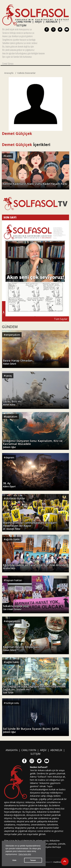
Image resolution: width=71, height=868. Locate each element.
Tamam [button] (33, 860)
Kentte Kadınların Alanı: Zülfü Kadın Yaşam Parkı (35, 184)
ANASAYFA (12, 750)
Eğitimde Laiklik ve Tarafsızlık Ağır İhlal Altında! (35, 567)
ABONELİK (52, 22)
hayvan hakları (14, 580)
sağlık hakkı (12, 662)
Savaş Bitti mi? (13, 403)
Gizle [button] (14, 860)
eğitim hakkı (13, 539)
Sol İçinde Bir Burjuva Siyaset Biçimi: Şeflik (31, 730)
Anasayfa (9, 73)
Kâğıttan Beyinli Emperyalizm (23, 648)
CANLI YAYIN (24, 22)
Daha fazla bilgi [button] (25, 854)
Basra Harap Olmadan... (19, 362)
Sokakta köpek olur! (16, 608)
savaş (9, 376)
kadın (8, 156)
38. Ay (9, 485)
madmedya (58, 862)
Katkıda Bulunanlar (26, 73)
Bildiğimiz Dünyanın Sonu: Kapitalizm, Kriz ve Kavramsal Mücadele (33, 444)
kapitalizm (11, 417)
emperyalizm (13, 335)
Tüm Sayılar (61, 319)
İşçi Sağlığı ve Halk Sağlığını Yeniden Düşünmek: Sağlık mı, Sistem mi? (34, 689)
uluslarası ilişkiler (15, 498)
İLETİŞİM (21, 25)
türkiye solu (12, 703)
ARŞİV (38, 22)
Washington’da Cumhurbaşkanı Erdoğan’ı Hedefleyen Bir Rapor (30, 526)
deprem (10, 457)
